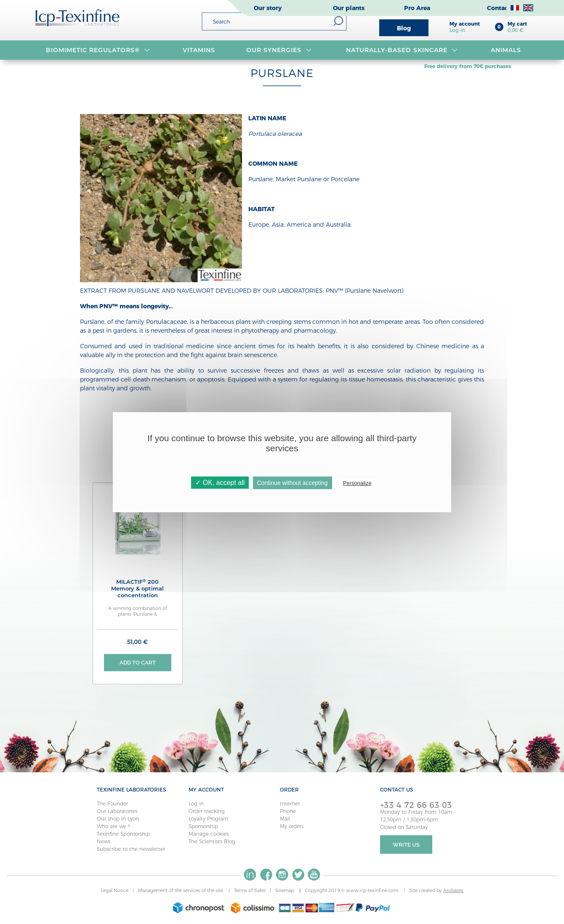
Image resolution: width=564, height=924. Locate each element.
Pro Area (417, 8)
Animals (506, 50)
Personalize (357, 483)
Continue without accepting (293, 483)
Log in (196, 804)
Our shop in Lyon (118, 819)
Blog (404, 28)
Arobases (453, 891)
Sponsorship (203, 826)
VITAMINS (199, 50)
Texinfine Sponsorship (123, 834)
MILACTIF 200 (138, 588)
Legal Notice (114, 891)
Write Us (406, 845)
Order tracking (207, 811)
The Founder (112, 804)
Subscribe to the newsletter (131, 849)
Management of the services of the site (181, 891)
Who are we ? (113, 826)
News (104, 841)
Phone (288, 811)
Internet (290, 804)
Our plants (349, 8)
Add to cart (138, 663)
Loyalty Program (209, 819)
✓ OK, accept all (220, 483)
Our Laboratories (117, 811)
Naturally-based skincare (402, 50)
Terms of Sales (250, 891)
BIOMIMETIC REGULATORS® (98, 50)
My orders (292, 826)
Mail (285, 819)
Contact (499, 8)
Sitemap (285, 891)
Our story (268, 8)
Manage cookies (209, 834)
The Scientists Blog (212, 841)
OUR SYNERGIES (279, 50)
